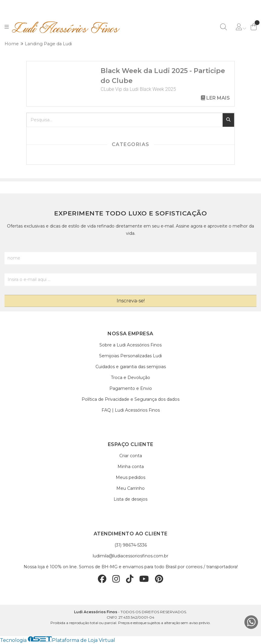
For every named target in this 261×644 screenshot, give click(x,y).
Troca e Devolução (130, 378)
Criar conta (131, 456)
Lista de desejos (130, 499)
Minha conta (131, 467)
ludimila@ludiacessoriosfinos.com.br (130, 556)
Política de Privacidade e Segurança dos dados (130, 399)
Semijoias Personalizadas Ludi (130, 356)
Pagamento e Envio (131, 388)
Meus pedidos (130, 477)
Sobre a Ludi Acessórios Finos (130, 345)
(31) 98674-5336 (131, 545)
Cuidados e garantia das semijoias (131, 367)
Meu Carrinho (130, 488)
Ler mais (215, 98)
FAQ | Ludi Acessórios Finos (131, 410)
